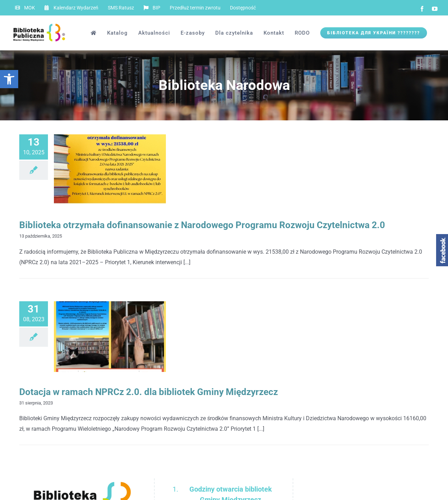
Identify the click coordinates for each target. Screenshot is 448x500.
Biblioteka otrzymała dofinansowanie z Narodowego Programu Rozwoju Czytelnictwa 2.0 (202, 225)
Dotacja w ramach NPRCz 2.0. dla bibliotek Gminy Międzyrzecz (149, 392)
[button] (9, 79)
